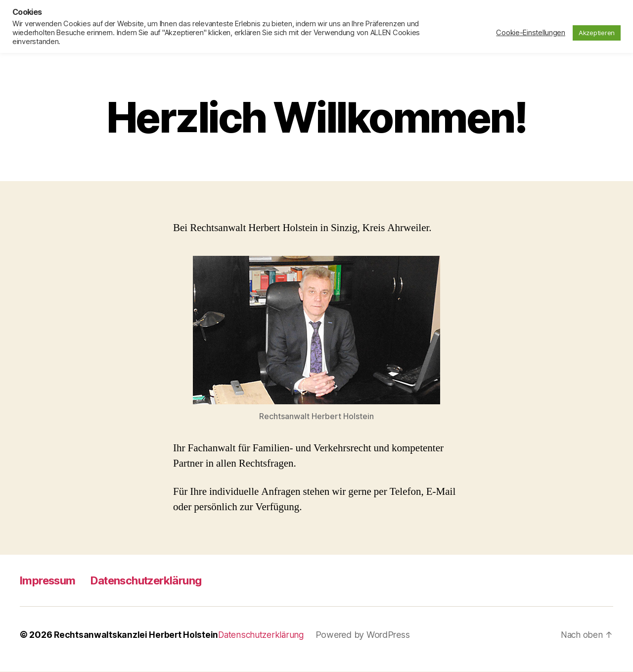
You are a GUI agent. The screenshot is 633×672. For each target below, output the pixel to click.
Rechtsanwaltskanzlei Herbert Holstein (137, 635)
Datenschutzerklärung (158, 581)
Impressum (50, 581)
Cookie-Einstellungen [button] (531, 33)
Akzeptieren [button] (597, 33)
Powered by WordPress (367, 635)
